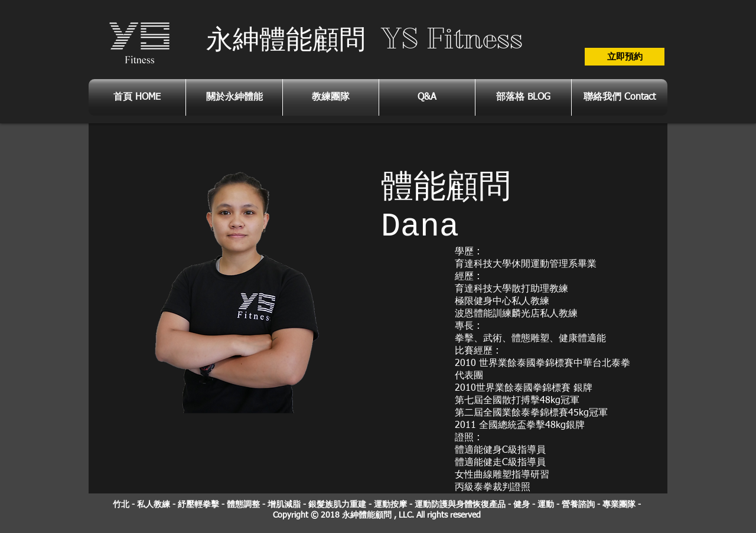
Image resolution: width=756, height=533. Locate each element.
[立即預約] (625, 57)
